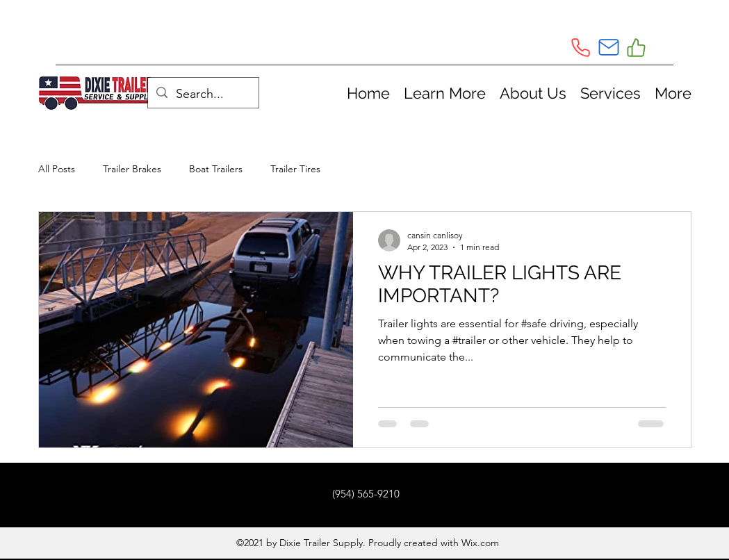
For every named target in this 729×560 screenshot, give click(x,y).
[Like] (637, 47)
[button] (445, 93)
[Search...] (203, 94)
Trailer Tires (295, 169)
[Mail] (609, 47)
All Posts (57, 169)
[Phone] (581, 47)
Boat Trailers (216, 169)
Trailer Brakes (132, 169)
